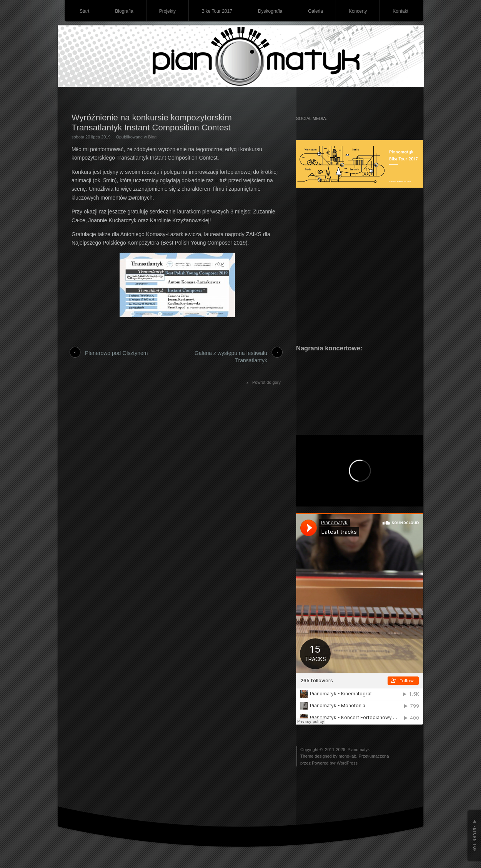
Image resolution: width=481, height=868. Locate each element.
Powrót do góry (266, 382)
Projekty (167, 11)
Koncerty (358, 11)
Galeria (315, 11)
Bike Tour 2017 (217, 11)
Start (84, 11)
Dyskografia (270, 11)
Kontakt (400, 11)
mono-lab (348, 756)
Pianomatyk (359, 750)
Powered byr (324, 763)
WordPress (347, 763)
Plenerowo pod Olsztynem (116, 353)
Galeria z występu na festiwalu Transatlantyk (231, 357)
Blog (152, 137)
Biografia (124, 11)
